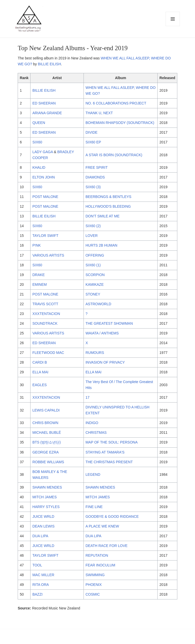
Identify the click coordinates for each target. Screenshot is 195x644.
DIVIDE (92, 132)
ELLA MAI (40, 372)
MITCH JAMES (44, 497)
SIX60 (37, 142)
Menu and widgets (173, 26)
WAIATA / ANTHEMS (102, 333)
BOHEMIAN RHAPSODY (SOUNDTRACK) (120, 123)
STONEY (93, 294)
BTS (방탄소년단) (46, 442)
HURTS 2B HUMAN (101, 245)
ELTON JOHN (43, 177)
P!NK (37, 245)
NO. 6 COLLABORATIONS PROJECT (116, 103)
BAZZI (37, 594)
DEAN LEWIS (43, 526)
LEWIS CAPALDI (46, 410)
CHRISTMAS (96, 432)
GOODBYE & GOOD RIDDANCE (112, 516)
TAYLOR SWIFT (45, 236)
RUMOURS (95, 353)
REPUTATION (97, 555)
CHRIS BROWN (45, 423)
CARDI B (40, 362)
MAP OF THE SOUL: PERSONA (112, 442)
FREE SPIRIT (97, 167)
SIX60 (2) (93, 226)
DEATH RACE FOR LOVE (107, 546)
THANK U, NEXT (99, 113)
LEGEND (93, 474)
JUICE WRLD (43, 516)
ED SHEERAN (44, 103)
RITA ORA (40, 585)
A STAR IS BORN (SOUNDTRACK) (114, 155)
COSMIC (93, 594)
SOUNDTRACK (45, 323)
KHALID (39, 167)
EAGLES (39, 385)
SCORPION (95, 275)
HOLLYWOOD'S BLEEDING (108, 206)
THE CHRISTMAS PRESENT (109, 462)
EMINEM (39, 284)
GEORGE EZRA (45, 452)
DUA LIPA (40, 536)
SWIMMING (95, 575)
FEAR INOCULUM (100, 565)
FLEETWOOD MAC (48, 353)
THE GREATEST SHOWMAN (109, 323)
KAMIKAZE (95, 284)
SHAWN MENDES (47, 487)
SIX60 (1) (93, 265)
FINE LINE (94, 507)
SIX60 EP (93, 142)
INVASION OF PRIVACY (105, 362)
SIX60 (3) (93, 187)
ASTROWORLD (98, 304)
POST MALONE (45, 197)
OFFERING (95, 255)
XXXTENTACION (46, 314)
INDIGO (92, 423)
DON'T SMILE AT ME (103, 216)
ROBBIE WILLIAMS (48, 462)
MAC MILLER (43, 575)
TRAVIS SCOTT (45, 304)
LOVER (92, 236)
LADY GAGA (43, 152)
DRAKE (38, 275)
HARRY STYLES (46, 507)
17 (88, 397)
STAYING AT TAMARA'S (105, 452)
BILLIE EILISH (49, 64)
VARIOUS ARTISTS (48, 255)
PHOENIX (94, 585)
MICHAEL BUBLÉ (47, 432)
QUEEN (39, 123)
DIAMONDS (95, 177)
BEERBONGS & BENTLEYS (109, 197)
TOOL (37, 565)
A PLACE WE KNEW (102, 526)
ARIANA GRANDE (47, 113)
